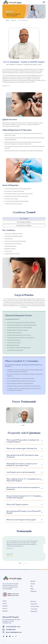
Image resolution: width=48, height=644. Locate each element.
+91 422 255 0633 (11, 627)
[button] (23, 426)
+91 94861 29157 (11, 630)
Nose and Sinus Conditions (24, 222)
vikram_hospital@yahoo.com (14, 633)
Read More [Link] (5, 86)
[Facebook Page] (4, 637)
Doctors (33, 584)
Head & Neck (34, 612)
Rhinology (33, 602)
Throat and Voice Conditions (24, 226)
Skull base (5, 606)
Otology (5, 604)
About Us (33, 582)
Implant (4, 601)
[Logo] (12, 2)
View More (9, 589)
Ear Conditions (24, 219)
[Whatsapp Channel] (16, 637)
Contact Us (34, 592)
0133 (19, 627)
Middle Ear (5, 611)
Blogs (32, 589)
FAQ (32, 587)
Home (7, 20)
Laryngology (34, 609)
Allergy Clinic (34, 604)
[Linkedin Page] (13, 637)
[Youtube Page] (10, 637)
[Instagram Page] (7, 637)
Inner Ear (5, 609)
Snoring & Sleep (35, 607)
